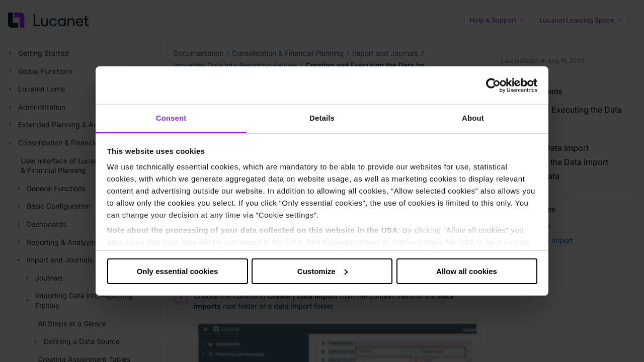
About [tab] (473, 118)
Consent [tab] (171, 118)
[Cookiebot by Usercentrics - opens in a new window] (493, 85)
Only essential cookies (178, 271)
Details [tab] (322, 118)
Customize (323, 271)
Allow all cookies (467, 271)
